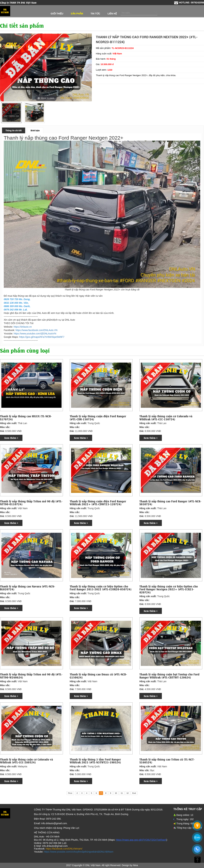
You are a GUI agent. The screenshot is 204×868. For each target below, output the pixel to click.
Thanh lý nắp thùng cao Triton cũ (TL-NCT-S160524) (167, 761)
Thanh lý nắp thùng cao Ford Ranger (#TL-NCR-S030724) (170, 503)
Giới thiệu (57, 14)
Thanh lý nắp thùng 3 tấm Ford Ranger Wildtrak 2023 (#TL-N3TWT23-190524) (95, 761)
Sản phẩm (77, 14)
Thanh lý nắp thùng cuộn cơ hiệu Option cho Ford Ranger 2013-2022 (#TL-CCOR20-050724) (101, 588)
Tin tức (95, 14)
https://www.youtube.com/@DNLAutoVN (35, 334)
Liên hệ (112, 14)
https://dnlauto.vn (23, 327)
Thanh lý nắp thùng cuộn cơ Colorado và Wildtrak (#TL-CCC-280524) (26, 761)
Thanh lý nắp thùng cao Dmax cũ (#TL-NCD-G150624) (98, 676)
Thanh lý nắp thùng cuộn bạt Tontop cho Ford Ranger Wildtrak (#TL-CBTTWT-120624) (169, 676)
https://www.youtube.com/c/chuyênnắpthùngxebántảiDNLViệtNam (79, 852)
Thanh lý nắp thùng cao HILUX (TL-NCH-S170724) (26, 418)
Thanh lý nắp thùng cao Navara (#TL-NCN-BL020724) (28, 588)
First (70, 793)
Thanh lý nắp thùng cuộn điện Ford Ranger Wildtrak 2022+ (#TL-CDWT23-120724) (98, 503)
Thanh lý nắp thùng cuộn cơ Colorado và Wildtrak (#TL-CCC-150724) (166, 418)
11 (122, 793)
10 (116, 793)
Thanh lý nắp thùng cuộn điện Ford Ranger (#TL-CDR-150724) (98, 418)
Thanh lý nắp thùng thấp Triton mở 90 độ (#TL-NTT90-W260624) (31, 676)
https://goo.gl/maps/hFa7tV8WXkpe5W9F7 (42, 337)
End (134, 793)
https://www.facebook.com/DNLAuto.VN (36, 330)
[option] (11, 113)
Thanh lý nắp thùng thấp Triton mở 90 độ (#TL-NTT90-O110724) (31, 503)
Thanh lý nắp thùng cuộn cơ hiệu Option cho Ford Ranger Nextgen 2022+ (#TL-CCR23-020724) (169, 589)
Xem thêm (11, 438)
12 (128, 793)
